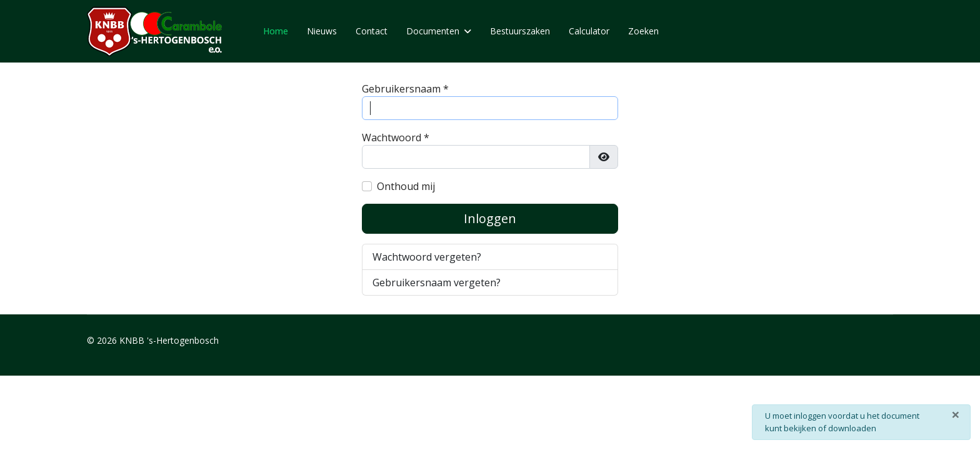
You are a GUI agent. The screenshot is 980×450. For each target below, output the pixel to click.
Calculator (589, 31)
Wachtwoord (396, 137)
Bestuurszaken (520, 31)
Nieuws (322, 31)
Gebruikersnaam (405, 89)
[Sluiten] (956, 414)
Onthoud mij (406, 186)
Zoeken (643, 31)
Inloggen (490, 218)
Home (276, 31)
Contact (372, 31)
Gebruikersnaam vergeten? (437, 282)
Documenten (433, 31)
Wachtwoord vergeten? (427, 257)
